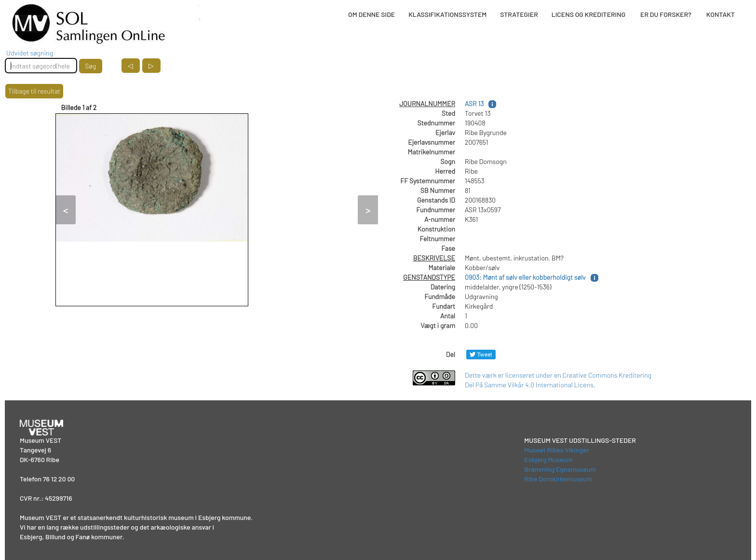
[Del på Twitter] (481, 354)
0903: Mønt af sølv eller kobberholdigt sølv (525, 277)
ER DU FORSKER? (666, 14)
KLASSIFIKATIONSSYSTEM (447, 14)
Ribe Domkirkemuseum (558, 479)
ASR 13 (474, 103)
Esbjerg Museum (548, 459)
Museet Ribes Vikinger (557, 450)
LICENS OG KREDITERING (589, 14)
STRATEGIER (519, 14)
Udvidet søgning (30, 53)
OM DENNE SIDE (371, 14)
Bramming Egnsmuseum (560, 469)
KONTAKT (721, 14)
